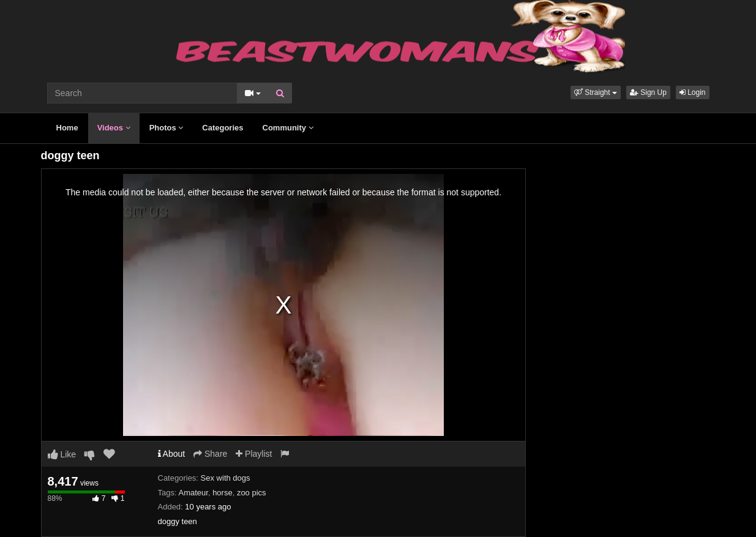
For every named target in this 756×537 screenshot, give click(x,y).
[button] (596, 92)
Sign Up (648, 92)
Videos (114, 128)
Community (288, 128)
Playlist (254, 454)
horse (223, 493)
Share (210, 454)
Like (62, 454)
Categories (223, 128)
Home (67, 128)
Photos (167, 128)
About (172, 454)
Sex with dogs (226, 478)
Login (693, 92)
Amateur (193, 493)
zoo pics (252, 493)
